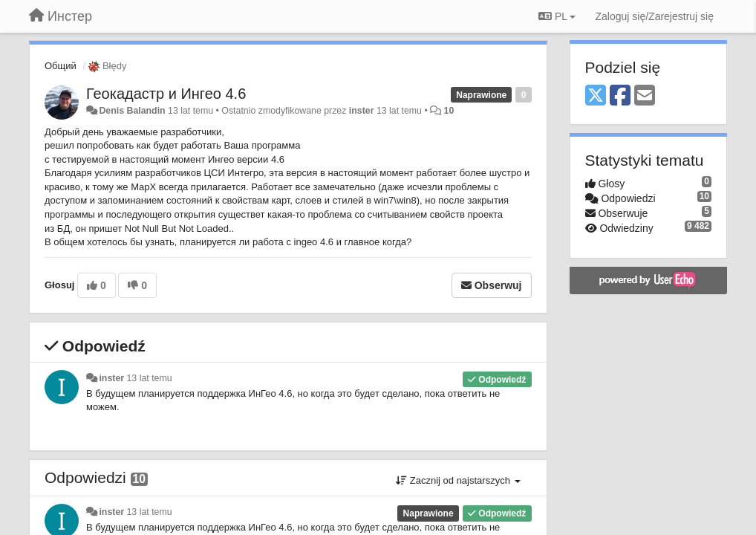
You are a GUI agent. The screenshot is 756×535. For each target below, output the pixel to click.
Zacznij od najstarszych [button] (458, 480)
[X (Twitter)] (596, 96)
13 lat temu (150, 378)
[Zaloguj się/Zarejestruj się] (654, 16)
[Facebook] (620, 96)
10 (449, 111)
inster (362, 111)
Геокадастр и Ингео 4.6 (166, 94)
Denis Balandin (132, 111)
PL (557, 16)
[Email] (645, 96)
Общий (61, 66)
